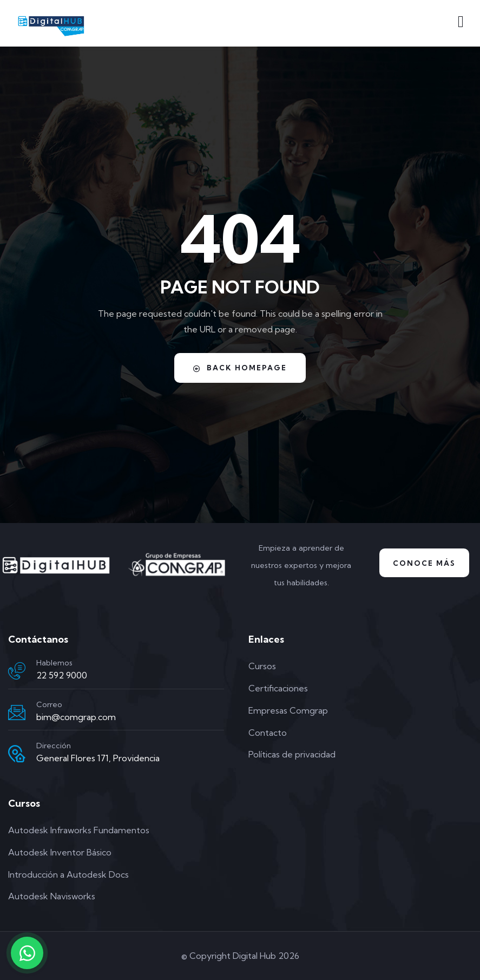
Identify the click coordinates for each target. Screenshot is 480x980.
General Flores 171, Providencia (98, 758)
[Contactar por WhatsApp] (27, 953)
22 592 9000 (62, 675)
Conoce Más (424, 563)
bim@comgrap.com (76, 717)
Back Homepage (240, 368)
